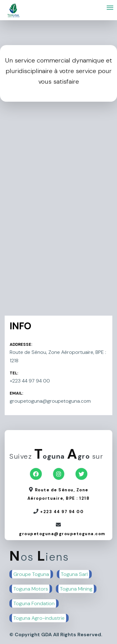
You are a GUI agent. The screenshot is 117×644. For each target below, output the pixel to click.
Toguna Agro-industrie (39, 618)
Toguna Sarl (74, 574)
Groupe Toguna (31, 574)
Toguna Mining (76, 589)
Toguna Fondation (34, 603)
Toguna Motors (31, 589)
